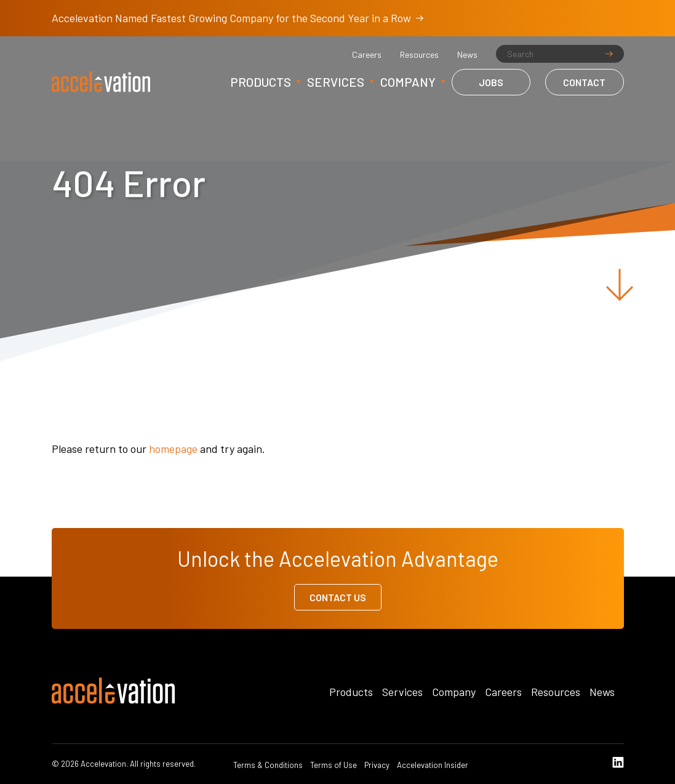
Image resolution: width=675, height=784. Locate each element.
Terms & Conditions (268, 765)
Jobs (491, 82)
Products (261, 82)
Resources (419, 55)
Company (408, 82)
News (467, 55)
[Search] (560, 54)
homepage (173, 449)
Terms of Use (334, 765)
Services (336, 82)
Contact (584, 82)
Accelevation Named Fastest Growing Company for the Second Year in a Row (238, 18)
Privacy (377, 765)
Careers (367, 55)
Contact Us (338, 597)
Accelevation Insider (433, 765)
